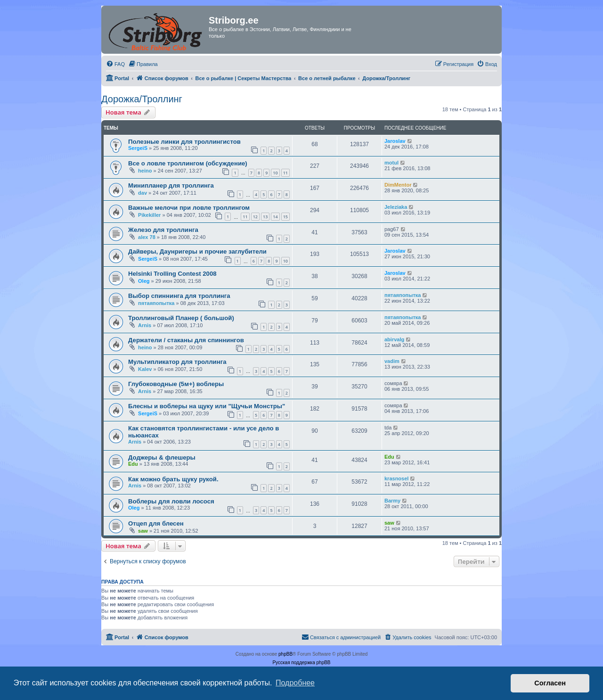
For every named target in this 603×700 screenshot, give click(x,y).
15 (285, 217)
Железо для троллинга (163, 230)
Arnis (145, 325)
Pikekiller (149, 215)
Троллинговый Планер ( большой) (181, 318)
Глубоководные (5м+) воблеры (176, 384)
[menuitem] (115, 64)
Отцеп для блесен (156, 523)
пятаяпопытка (156, 303)
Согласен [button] (550, 683)
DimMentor (398, 185)
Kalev (145, 369)
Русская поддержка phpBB (301, 663)
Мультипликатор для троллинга (177, 362)
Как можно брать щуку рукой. (173, 479)
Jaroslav (395, 141)
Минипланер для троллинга (171, 185)
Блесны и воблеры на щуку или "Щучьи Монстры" (207, 406)
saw (143, 531)
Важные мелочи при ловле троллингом (189, 208)
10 (275, 173)
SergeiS (138, 148)
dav (143, 193)
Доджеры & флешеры (162, 457)
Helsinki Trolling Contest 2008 (172, 274)
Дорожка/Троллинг (142, 99)
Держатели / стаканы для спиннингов (186, 340)
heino (145, 171)
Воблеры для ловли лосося (171, 501)
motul (391, 163)
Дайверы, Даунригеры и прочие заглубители (197, 251)
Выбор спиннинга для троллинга (179, 296)
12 (255, 217)
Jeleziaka (396, 207)
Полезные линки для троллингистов (184, 142)
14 (275, 217)
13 (265, 217)
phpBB (285, 654)
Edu (133, 464)
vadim (392, 361)
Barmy (392, 501)
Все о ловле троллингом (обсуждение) (188, 163)
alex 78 (147, 237)
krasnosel (396, 478)
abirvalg (394, 339)
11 (285, 173)
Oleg (144, 281)
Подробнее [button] (295, 683)
